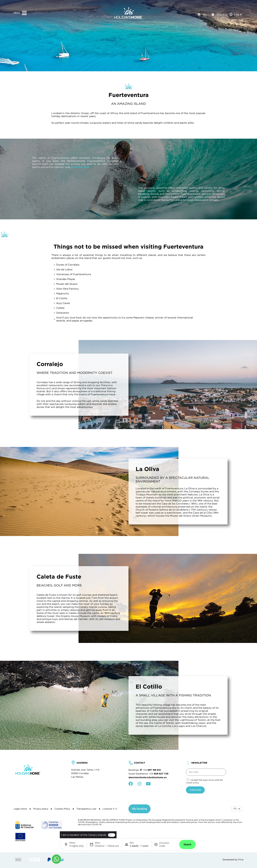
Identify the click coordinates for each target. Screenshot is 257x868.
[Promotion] (168, 846)
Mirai (241, 860)
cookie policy (192, 783)
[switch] (111, 835)
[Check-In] (213, 15)
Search (187, 844)
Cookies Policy (62, 809)
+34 (152, 770)
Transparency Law (86, 809)
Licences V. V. (110, 809)
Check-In (222, 15)
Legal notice (20, 809)
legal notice (209, 780)
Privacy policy (41, 809)
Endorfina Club (80, 167)
